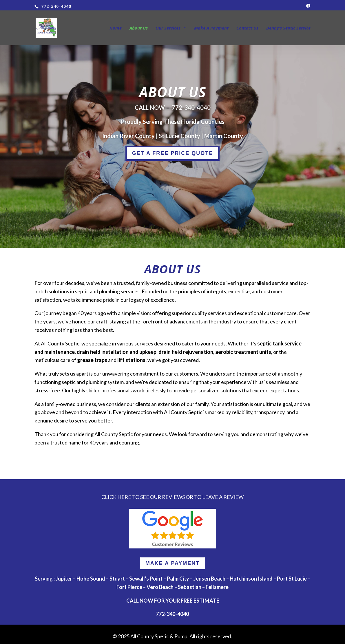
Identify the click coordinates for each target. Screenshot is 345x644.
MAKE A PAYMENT (173, 563)
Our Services (168, 28)
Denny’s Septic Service (288, 28)
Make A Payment (211, 28)
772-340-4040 (191, 107)
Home (116, 28)
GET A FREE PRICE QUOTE (173, 153)
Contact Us (247, 28)
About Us (139, 28)
